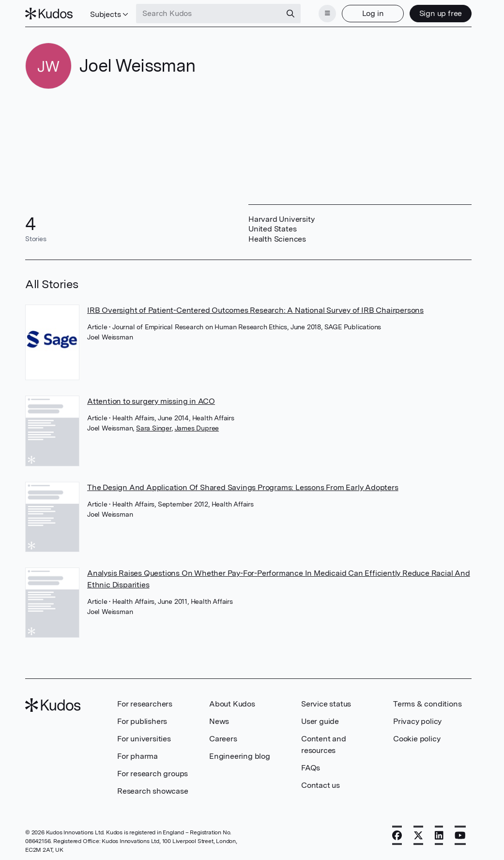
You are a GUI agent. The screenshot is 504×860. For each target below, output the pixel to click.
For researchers (145, 704)
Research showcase (153, 791)
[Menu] (327, 14)
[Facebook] (397, 835)
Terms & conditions (427, 704)
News (219, 721)
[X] (418, 835)
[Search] (290, 14)
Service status (326, 704)
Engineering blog (240, 756)
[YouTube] (460, 835)
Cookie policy (417, 739)
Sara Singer (154, 428)
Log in (373, 13)
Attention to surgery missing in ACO (151, 401)
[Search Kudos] (209, 14)
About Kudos (232, 704)
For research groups (153, 774)
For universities (144, 739)
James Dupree (197, 428)
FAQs (311, 768)
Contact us (321, 785)
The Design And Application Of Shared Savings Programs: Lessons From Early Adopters (243, 487)
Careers (223, 739)
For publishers (142, 721)
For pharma (137, 756)
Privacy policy (417, 721)
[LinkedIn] (439, 835)
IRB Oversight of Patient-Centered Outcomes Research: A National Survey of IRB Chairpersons (255, 310)
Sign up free (441, 13)
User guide (320, 721)
